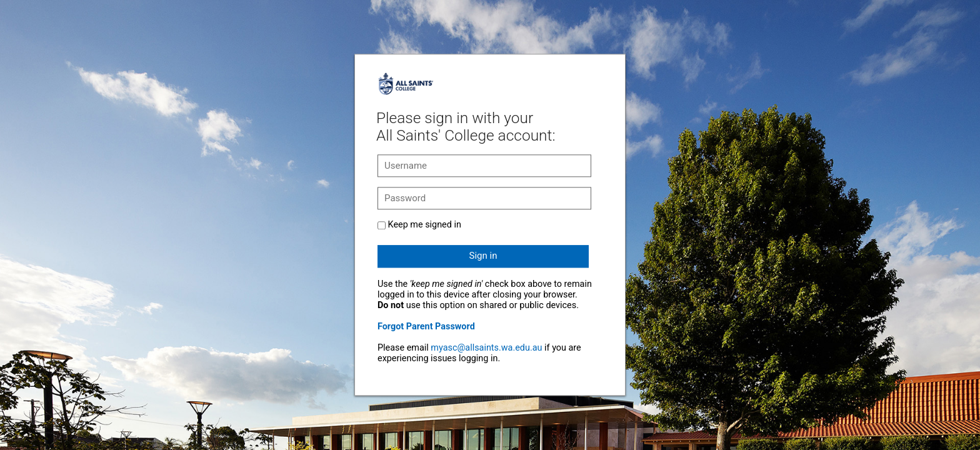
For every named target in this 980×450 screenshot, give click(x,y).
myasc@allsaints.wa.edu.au (486, 348)
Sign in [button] (483, 256)
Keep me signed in (425, 225)
